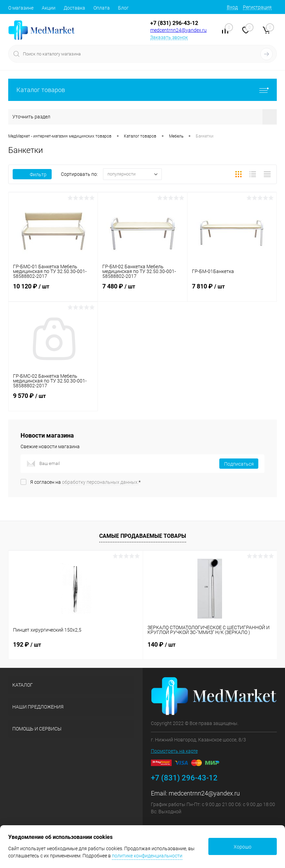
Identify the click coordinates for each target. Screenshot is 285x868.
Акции (49, 8)
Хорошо (243, 847)
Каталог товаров (142, 90)
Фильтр (32, 174)
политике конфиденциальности (147, 856)
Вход (232, 7)
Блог (123, 8)
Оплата (102, 8)
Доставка (74, 8)
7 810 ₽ (232, 290)
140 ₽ (161, 644)
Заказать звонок (169, 37)
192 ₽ (27, 644)
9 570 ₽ (53, 400)
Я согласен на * (85, 482)
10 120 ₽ (53, 290)
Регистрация (257, 7)
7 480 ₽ (142, 290)
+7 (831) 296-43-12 (174, 23)
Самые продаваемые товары (143, 536)
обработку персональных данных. (100, 482)
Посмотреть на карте (174, 751)
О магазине (21, 8)
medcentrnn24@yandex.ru (178, 30)
